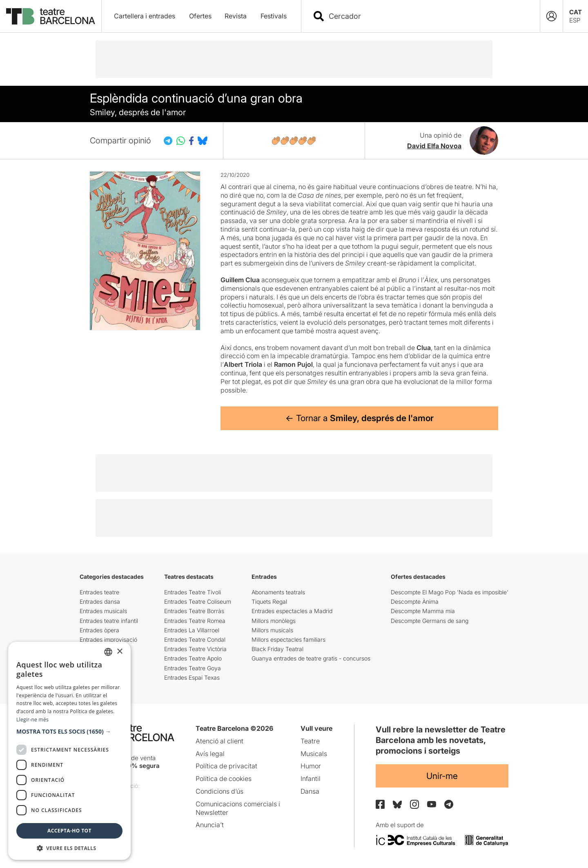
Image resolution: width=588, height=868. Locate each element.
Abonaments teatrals (278, 592)
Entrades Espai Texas (192, 677)
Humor (311, 766)
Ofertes (200, 16)
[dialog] (69, 751)
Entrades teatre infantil (109, 621)
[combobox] (428, 16)
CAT (576, 12)
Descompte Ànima (415, 601)
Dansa (310, 791)
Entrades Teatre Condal (195, 639)
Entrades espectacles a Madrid (292, 611)
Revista (236, 16)
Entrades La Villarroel (192, 630)
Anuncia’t (210, 825)
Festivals (274, 16)
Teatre (310, 741)
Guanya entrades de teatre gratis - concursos (311, 658)
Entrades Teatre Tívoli (193, 592)
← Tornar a (360, 418)
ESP (575, 20)
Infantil (311, 779)
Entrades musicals (103, 611)
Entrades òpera (99, 630)
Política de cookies (224, 779)
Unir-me (442, 776)
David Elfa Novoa (434, 146)
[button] (69, 732)
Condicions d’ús (219, 791)
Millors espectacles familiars (288, 639)
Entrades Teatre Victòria (195, 649)
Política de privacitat (226, 766)
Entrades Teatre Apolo (193, 658)
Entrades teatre (99, 592)
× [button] (119, 652)
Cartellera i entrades (145, 16)
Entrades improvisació (108, 639)
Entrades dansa (100, 601)
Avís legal (210, 754)
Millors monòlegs (274, 621)
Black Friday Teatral (277, 649)
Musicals (314, 754)
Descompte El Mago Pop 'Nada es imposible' (450, 592)
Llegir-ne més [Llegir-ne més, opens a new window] (32, 720)
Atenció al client (219, 741)
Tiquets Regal (269, 601)
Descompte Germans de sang (430, 621)
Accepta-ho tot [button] (69, 831)
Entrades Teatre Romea (195, 621)
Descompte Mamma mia (423, 611)
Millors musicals (272, 630)
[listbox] (108, 652)
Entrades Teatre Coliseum (198, 601)
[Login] (551, 16)
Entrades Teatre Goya (193, 668)
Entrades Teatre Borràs (194, 611)
